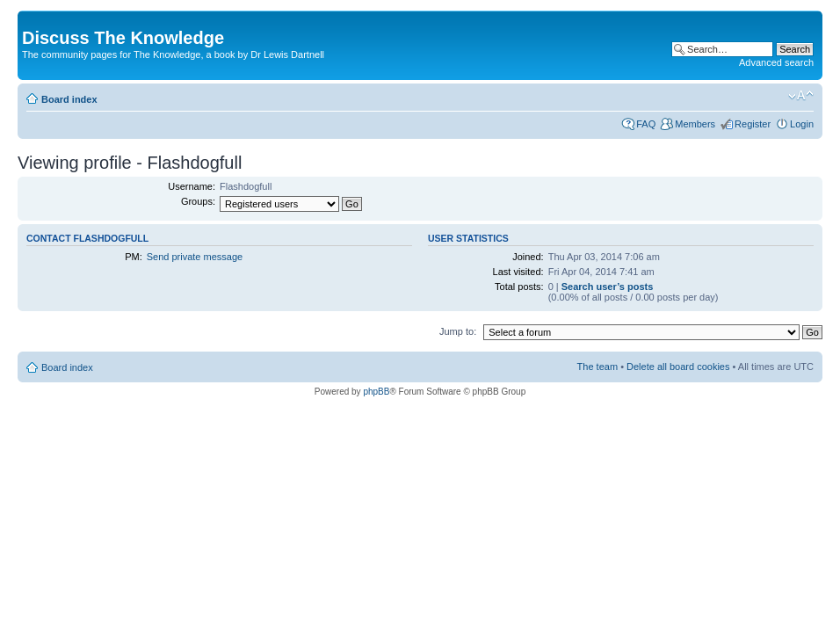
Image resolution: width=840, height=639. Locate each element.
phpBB (376, 392)
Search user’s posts (608, 287)
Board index (69, 99)
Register (753, 124)
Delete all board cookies (678, 367)
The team (597, 367)
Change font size (801, 96)
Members (695, 124)
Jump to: (458, 331)
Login (802, 124)
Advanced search (776, 62)
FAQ (646, 124)
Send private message (195, 257)
